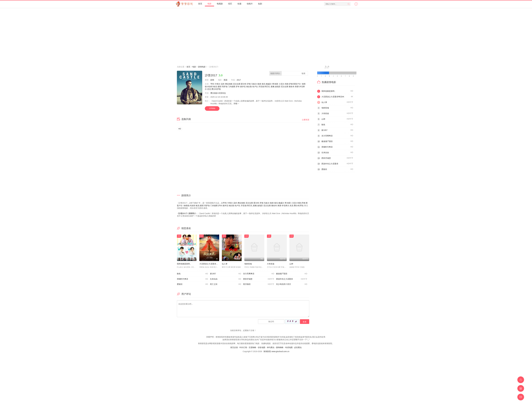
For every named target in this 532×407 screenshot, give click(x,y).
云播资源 (306, 120)
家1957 (226, 274)
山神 (291, 264)
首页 (188, 67)
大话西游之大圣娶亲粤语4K (211, 264)
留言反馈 (234, 347)
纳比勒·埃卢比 (252, 87)
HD (180, 129)
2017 (239, 80)
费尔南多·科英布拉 (218, 93)
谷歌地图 (261, 347)
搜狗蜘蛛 (280, 347)
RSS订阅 (243, 347)
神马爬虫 (271, 347)
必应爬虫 (298, 347)
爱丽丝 (192, 284)
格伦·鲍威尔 (267, 84)
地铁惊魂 (248, 264)
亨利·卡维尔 (215, 84)
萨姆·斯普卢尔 (295, 84)
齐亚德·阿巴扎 (264, 87)
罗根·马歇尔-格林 (254, 84)
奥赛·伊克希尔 (283, 206)
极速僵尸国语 (292, 274)
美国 (225, 80)
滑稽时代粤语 (192, 279)
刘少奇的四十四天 (292, 284)
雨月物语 (259, 284)
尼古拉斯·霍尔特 (240, 84)
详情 (236, 104)
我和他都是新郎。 (184, 264)
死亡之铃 (226, 284)
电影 (194, 67)
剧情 (212, 80)
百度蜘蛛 (252, 347)
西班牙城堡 (259, 279)
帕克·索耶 (217, 87)
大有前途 (271, 264)
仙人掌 (225, 264)
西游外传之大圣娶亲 (292, 279)
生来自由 (226, 279)
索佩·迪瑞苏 (276, 87)
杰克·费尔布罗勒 (214, 89)
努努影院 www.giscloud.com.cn (276, 351)
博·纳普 (275, 84)
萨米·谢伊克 (241, 87)
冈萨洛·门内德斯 (229, 87)
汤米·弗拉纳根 (227, 84)
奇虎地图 (289, 347)
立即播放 (212, 108)
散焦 (192, 274)
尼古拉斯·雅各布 (288, 87)
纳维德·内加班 (189, 206)
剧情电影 (202, 67)
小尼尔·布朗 (284, 84)
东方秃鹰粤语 (259, 274)
